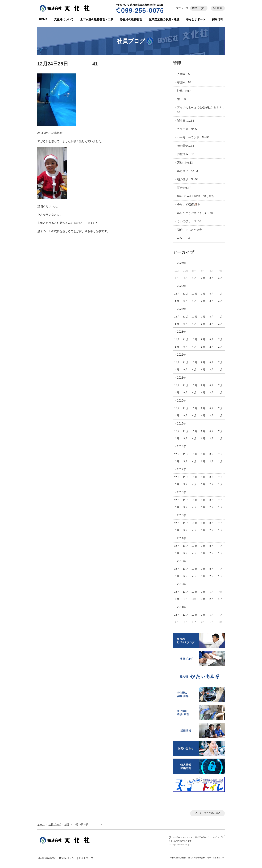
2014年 (182, 538)
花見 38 (184, 238)
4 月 (194, 278)
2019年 (182, 424)
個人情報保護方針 (47, 858)
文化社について (64, 19)
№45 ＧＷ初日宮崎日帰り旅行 (196, 196)
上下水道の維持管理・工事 (97, 19)
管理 (177, 63)
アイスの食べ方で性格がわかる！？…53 (201, 110)
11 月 (186, 294)
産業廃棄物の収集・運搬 (164, 19)
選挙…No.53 (185, 163)
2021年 (182, 378)
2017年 (182, 469)
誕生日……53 (186, 121)
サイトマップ (86, 858)
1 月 (220, 278)
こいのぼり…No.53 (189, 221)
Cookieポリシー (68, 858)
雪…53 (181, 99)
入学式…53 (184, 74)
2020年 (182, 401)
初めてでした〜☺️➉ (189, 230)
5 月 (186, 301)
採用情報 (218, 19)
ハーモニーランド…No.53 (193, 137)
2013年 (182, 561)
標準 (195, 8)
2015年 (182, 515)
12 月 (177, 294)
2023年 (182, 332)
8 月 (212, 294)
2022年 (182, 355)
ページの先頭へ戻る (210, 813)
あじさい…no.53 (188, 171)
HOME (43, 19)
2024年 (182, 309)
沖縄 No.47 (185, 91)
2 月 (212, 278)
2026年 (182, 263)
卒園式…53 (184, 82)
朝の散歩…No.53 (188, 179)
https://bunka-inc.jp (181, 845)
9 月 (203, 294)
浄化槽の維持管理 (131, 19)
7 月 (220, 294)
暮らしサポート (196, 19)
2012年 (182, 584)
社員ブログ (55, 824)
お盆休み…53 (186, 154)
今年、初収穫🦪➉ (188, 205)
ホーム (41, 824)
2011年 (182, 607)
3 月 (203, 278)
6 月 (177, 301)
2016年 (182, 492)
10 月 (194, 294)
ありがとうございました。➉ (195, 213)
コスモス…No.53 (188, 129)
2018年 (182, 446)
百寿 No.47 (184, 188)
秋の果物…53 (186, 146)
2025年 (182, 286)
